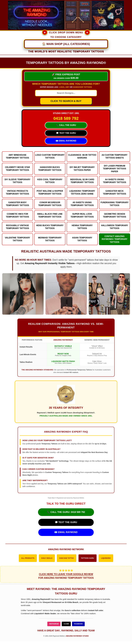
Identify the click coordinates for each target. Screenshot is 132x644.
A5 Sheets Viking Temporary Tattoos (82, 204)
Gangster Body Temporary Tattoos (18, 204)
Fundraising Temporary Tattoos (115, 204)
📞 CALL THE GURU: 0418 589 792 (66, 512)
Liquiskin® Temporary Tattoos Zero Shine (82, 192)
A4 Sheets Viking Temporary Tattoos (115, 181)
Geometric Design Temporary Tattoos (115, 215)
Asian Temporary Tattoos (82, 239)
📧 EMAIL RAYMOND (66, 141)
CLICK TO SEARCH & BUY (66, 101)
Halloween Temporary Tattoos (115, 227)
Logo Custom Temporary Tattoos (50, 156)
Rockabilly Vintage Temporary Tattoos (18, 227)
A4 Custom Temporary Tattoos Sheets (114, 156)
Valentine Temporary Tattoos (18, 239)
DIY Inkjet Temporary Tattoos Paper (82, 169)
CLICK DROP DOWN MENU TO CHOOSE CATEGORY (66, 34)
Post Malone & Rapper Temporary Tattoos (50, 192)
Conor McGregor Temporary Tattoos (50, 204)
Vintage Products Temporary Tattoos (18, 192)
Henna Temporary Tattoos (82, 227)
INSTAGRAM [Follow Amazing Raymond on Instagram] (54, 624)
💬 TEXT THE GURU (66, 133)
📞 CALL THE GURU (66, 125)
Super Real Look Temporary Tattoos (82, 215)
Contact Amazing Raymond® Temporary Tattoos (115, 239)
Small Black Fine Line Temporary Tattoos (50, 215)
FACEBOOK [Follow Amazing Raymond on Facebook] (78, 624)
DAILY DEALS (47, 558)
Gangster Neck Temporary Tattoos (115, 192)
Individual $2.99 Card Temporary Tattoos (82, 181)
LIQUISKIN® (106, 558)
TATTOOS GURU (88, 558)
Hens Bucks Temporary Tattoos (50, 227)
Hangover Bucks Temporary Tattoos (50, 169)
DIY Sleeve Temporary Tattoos (17, 181)
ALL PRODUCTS (28, 558)
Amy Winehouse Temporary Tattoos (18, 156)
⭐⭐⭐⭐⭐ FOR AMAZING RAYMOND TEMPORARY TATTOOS (66, 574)
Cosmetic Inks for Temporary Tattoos (18, 215)
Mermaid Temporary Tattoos (50, 239)
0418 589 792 (66, 118)
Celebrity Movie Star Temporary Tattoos (17, 169)
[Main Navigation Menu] (66, 44)
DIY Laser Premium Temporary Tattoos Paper (115, 169)
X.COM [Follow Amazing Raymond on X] (66, 624)
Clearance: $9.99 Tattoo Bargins (82, 156)
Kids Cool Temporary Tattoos (50, 181)
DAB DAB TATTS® (67, 558)
